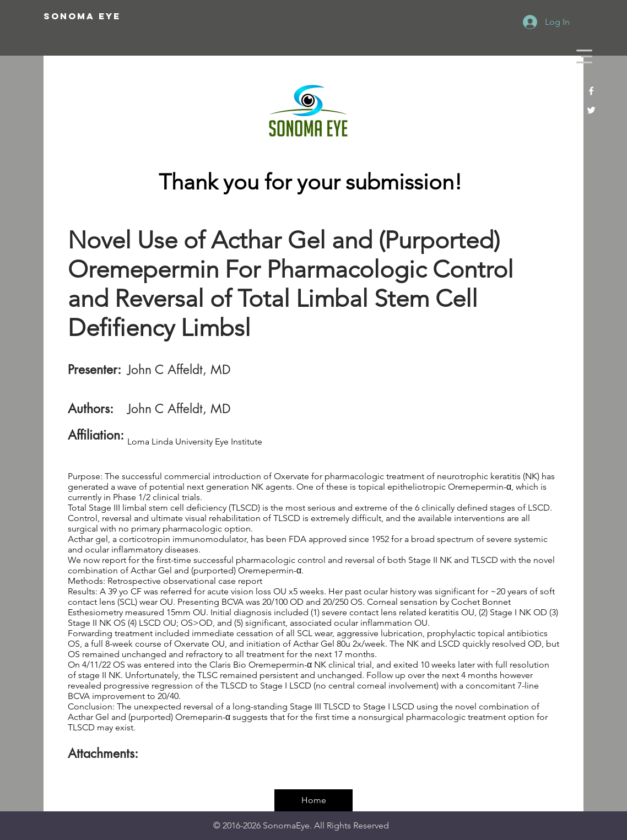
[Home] (313, 800)
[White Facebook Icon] (591, 91)
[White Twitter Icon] (591, 110)
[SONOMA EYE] (120, 17)
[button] (584, 56)
